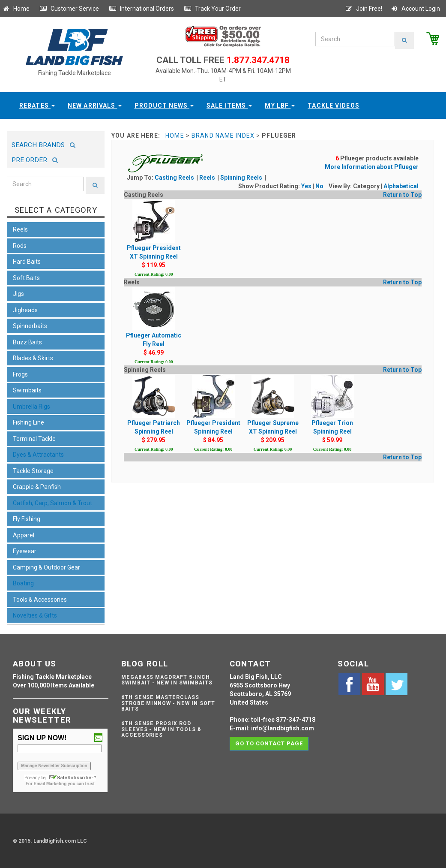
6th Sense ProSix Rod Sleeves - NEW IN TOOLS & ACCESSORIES (161, 729)
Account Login (415, 9)
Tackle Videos (334, 105)
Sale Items (229, 105)
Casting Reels (175, 178)
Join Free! (364, 9)
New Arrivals (95, 105)
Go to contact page (269, 743)
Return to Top (402, 195)
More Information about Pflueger (372, 167)
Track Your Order (212, 9)
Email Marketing (50, 784)
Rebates (37, 105)
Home (16, 9)
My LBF (280, 105)
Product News (164, 105)
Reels (208, 178)
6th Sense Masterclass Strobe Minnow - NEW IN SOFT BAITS (168, 703)
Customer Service (69, 9)
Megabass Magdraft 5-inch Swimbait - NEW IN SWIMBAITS (167, 680)
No (319, 186)
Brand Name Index (223, 136)
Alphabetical (401, 186)
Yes (306, 186)
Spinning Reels (242, 178)
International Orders (141, 9)
